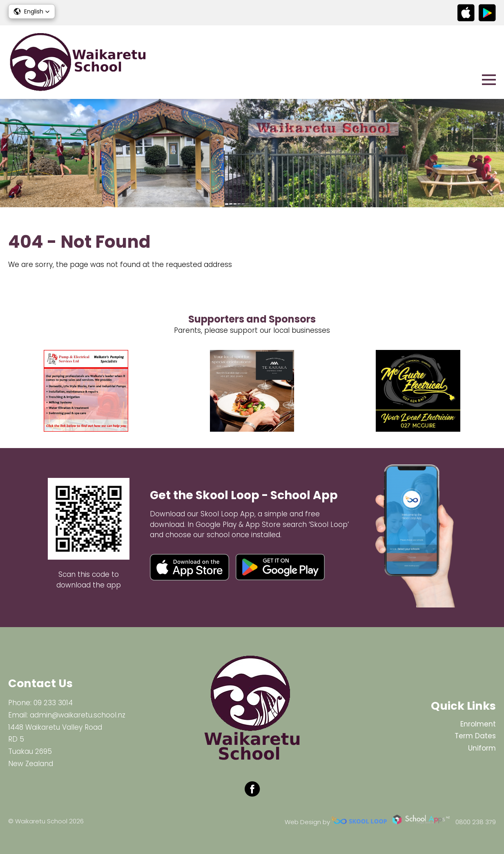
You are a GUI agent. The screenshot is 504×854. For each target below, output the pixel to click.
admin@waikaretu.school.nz (78, 715)
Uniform (482, 748)
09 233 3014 (53, 703)
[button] (32, 11)
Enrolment (478, 724)
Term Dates (475, 736)
